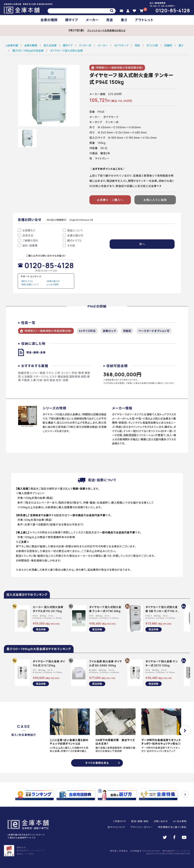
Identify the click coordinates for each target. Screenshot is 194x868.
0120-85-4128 (173, 10)
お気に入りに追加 (155, 200)
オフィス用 (152, 45)
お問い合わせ (161, 821)
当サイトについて (116, 827)
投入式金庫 (50, 45)
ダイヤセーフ (121, 45)
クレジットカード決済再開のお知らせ (106, 30)
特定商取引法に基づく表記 (172, 827)
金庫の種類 (49, 20)
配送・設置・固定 (140, 821)
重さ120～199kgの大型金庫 (28, 51)
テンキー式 (85, 45)
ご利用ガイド (120, 821)
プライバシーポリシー (142, 827)
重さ (124, 20)
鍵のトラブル (27, 281)
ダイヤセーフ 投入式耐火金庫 (66, 51)
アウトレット (144, 20)
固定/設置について (30, 285)
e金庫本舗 (12, 45)
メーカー (92, 20)
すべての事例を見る (97, 763)
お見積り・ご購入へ (110, 200)
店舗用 (168, 45)
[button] (185, 731)
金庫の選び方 (53, 281)
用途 (110, 20)
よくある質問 (53, 285)
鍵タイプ (72, 20)
